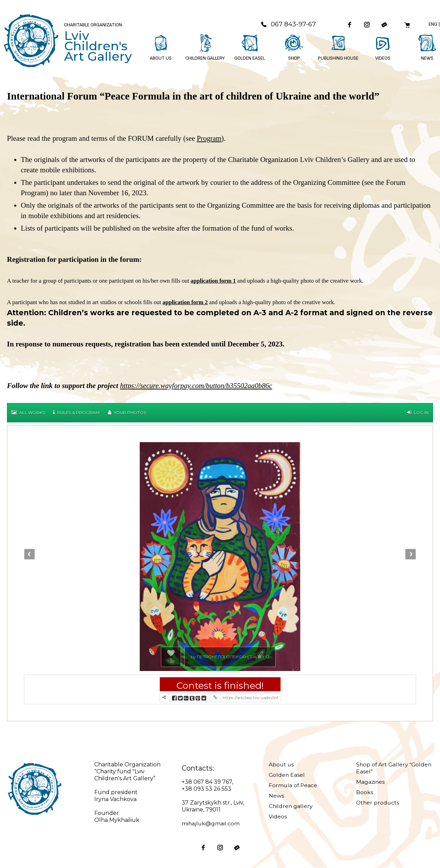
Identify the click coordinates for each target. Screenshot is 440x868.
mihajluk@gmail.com (211, 824)
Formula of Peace (294, 786)
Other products (378, 803)
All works (28, 413)
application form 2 (186, 303)
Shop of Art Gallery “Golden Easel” (383, 768)
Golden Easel (287, 775)
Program (209, 139)
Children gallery (291, 806)
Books (365, 793)
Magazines (371, 782)
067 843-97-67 (286, 25)
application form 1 (214, 281)
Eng (433, 24)
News (276, 796)
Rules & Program (76, 413)
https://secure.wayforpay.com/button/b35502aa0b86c (197, 386)
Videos (278, 817)
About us (282, 765)
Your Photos (127, 413)
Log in (418, 413)
